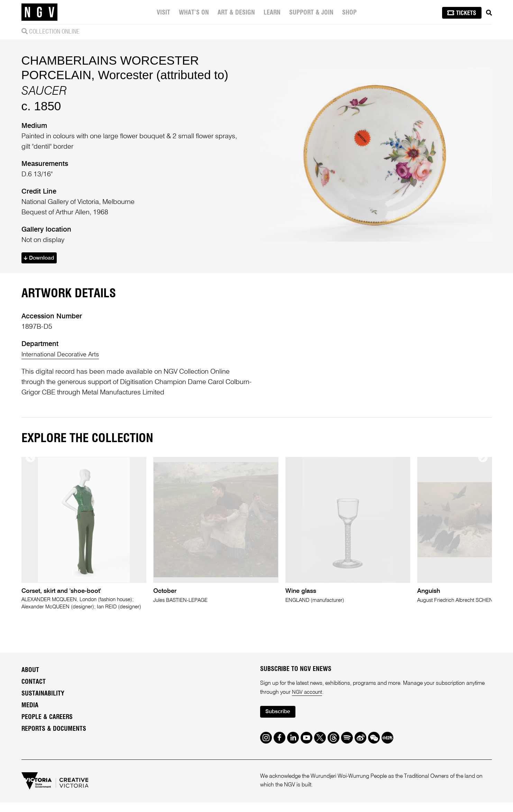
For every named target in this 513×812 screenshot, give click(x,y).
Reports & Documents (54, 738)
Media (30, 714)
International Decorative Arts (63, 356)
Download (41, 259)
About (30, 679)
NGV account (308, 701)
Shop (349, 13)
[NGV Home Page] (39, 12)
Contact (34, 691)
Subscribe (280, 721)
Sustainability (43, 702)
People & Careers (47, 726)
